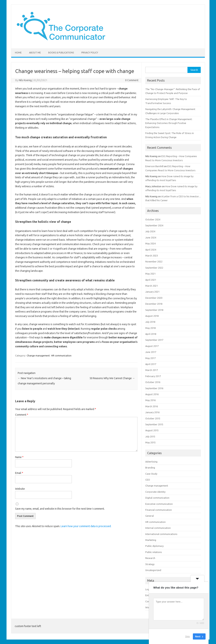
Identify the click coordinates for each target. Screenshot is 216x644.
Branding (150, 468)
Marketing (151, 540)
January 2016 (152, 412)
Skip (188, 636)
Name (19, 457)
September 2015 (154, 424)
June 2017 (151, 352)
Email (19, 473)
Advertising (151, 462)
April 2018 (151, 334)
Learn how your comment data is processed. (86, 526)
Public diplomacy (154, 546)
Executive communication (159, 504)
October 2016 (153, 382)
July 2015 (150, 436)
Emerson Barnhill (154, 166)
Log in (148, 589)
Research (150, 558)
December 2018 (154, 304)
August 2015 (152, 430)
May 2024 (150, 243)
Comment (22, 415)
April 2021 (151, 280)
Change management (38, 356)
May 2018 (150, 328)
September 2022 (154, 268)
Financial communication (159, 510)
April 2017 (151, 364)
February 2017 (153, 376)
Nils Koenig (25, 80)
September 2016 (154, 388)
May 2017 (150, 358)
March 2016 (152, 406)
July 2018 (150, 322)
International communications (161, 534)
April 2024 (151, 250)
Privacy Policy (90, 53)
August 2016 (152, 394)
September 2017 (154, 340)
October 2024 (153, 219)
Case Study (151, 474)
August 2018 (152, 316)
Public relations (154, 552)
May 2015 (150, 442)
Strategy (150, 564)
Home (18, 53)
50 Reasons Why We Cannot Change (112, 378)
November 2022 (154, 262)
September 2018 (154, 310)
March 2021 (152, 286)
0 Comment (132, 80)
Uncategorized (153, 570)
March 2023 (152, 256)
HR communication (61, 356)
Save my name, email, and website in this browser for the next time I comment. (60, 509)
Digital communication (157, 498)
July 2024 (150, 231)
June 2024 (151, 237)
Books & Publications (61, 53)
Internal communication (158, 528)
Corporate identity (155, 492)
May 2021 (150, 274)
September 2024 (154, 225)
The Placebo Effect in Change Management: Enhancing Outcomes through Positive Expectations (169, 123)
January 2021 (152, 292)
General (150, 516)
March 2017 (152, 370)
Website (20, 489)
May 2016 (150, 400)
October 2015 (153, 418)
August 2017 (152, 346)
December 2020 (154, 298)
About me (35, 53)
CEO (148, 480)
